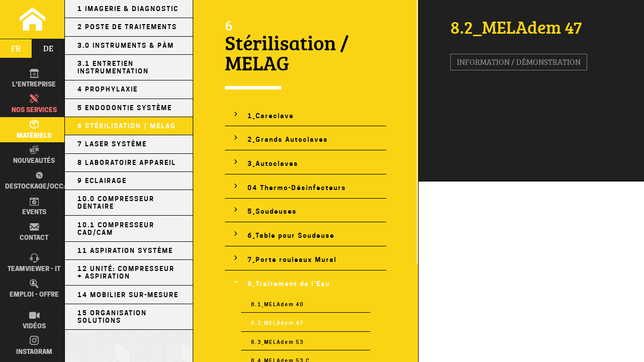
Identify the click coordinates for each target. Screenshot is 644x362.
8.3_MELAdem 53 (277, 342)
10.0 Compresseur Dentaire (116, 203)
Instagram (34, 345)
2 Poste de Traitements (127, 27)
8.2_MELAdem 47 (277, 323)
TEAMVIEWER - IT (34, 263)
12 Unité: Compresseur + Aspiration (126, 273)
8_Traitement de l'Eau (289, 284)
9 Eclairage (102, 181)
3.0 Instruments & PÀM (126, 46)
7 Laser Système (112, 144)
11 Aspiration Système (125, 251)
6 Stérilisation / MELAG (127, 126)
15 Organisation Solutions (112, 317)
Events (34, 206)
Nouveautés (34, 155)
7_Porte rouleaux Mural (292, 260)
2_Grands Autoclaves (288, 140)
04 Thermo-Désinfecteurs (297, 188)
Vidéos (34, 320)
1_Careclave (271, 116)
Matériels (34, 129)
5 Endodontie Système (125, 108)
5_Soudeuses (272, 211)
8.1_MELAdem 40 (277, 304)
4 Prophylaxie (108, 89)
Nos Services (34, 104)
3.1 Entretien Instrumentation (113, 67)
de (48, 48)
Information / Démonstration (519, 62)
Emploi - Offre (34, 289)
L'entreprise (34, 78)
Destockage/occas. (37, 180)
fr (16, 48)
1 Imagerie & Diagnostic (128, 9)
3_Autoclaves (273, 164)
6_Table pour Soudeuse (291, 236)
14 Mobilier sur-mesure (128, 295)
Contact (34, 232)
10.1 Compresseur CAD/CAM (116, 229)
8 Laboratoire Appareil (127, 163)
